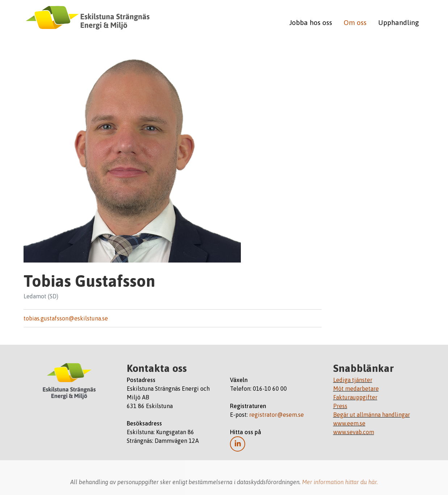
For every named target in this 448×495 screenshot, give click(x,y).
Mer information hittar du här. (340, 482)
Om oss (355, 22)
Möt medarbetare (356, 389)
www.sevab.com (354, 432)
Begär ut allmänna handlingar (372, 415)
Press (340, 406)
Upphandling (399, 22)
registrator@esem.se (277, 415)
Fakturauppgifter (355, 397)
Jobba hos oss (311, 22)
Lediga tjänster (353, 380)
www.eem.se (349, 423)
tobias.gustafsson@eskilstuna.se (66, 318)
